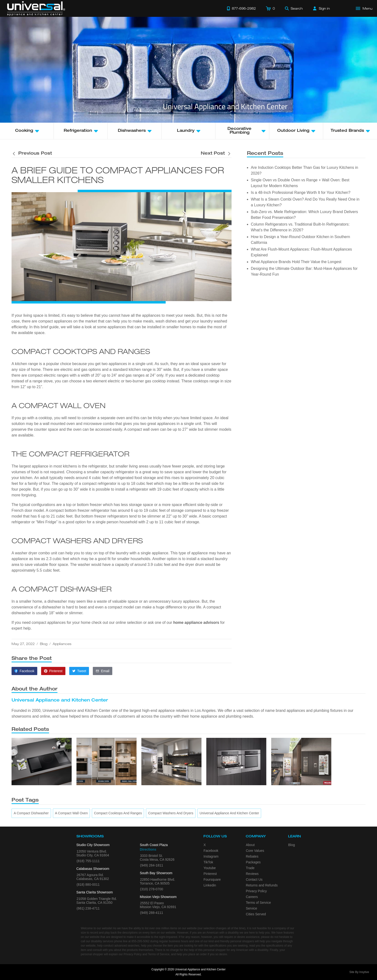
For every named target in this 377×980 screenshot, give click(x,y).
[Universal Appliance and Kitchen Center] (229, 813)
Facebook (211, 851)
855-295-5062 (141, 941)
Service (252, 908)
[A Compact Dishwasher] (31, 813)
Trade (250, 868)
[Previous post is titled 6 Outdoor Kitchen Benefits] (32, 154)
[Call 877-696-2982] (241, 8)
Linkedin (210, 885)
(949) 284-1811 (152, 865)
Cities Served (256, 914)
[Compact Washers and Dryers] (171, 813)
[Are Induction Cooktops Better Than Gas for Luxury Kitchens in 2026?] (42, 762)
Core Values (255, 851)
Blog (44, 644)
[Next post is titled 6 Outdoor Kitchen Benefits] (216, 154)
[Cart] (270, 8)
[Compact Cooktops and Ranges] (118, 813)
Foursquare (212, 879)
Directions (148, 849)
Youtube (210, 868)
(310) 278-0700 (152, 889)
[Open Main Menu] (364, 8)
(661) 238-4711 (88, 908)
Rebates (252, 856)
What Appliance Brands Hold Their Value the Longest (296, 262)
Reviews (252, 874)
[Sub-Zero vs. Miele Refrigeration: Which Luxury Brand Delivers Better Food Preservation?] (301, 762)
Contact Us (254, 879)
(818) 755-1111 (88, 861)
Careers (252, 897)
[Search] (294, 8)
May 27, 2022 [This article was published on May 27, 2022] (23, 644)
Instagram (211, 856)
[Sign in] (321, 8)
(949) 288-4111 (152, 913)
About (250, 845)
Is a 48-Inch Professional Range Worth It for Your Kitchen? (301, 193)
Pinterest (210, 874)
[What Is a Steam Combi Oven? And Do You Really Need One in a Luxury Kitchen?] (236, 762)
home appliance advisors (197, 623)
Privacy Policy (256, 891)
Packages (253, 862)
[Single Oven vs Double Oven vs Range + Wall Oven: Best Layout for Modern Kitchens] (107, 762)
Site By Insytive (359, 972)
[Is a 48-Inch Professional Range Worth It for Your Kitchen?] (171, 762)
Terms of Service (258, 903)
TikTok (208, 862)
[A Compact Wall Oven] (71, 813)
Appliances (62, 644)
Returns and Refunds (262, 885)
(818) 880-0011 (88, 885)
